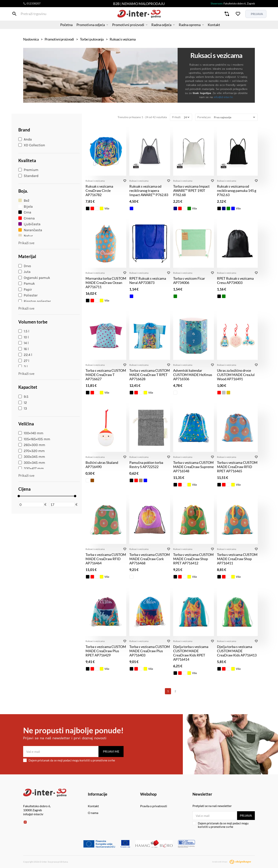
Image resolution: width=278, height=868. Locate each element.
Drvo (25, 266)
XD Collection (32, 145)
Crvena (27, 218)
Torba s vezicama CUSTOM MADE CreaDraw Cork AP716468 (150, 559)
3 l (23, 367)
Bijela (25, 207)
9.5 (23, 397)
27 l (24, 361)
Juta (24, 272)
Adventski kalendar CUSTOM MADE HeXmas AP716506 (193, 375)
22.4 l (25, 355)
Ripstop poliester (35, 301)
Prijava (246, 815)
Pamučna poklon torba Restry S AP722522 (146, 465)
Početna (61, 28)
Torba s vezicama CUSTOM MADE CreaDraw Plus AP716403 (150, 651)
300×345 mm (32, 463)
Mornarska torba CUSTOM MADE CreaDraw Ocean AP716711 (106, 283)
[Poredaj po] (234, 117)
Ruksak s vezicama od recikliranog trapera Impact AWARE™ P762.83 (149, 191)
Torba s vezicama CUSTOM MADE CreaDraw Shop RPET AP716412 (193, 559)
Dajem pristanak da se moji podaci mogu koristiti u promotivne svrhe (69, 760)
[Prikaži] (186, 117)
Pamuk (27, 284)
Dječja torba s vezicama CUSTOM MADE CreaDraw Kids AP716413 (237, 651)
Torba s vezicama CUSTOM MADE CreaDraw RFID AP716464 (106, 559)
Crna (25, 212)
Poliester (28, 295)
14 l (23, 343)
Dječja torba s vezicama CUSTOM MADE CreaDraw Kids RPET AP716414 (191, 653)
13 (23, 408)
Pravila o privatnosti (154, 806)
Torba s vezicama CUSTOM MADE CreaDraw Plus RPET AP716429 (106, 651)
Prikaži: (177, 117)
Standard (28, 176)
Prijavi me (111, 751)
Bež (24, 201)
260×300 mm (32, 445)
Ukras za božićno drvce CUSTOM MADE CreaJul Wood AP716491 (236, 375)
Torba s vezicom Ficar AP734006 (189, 280)
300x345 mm (32, 457)
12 (23, 403)
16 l (24, 349)
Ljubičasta (29, 224)
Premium (28, 170)
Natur (25, 236)
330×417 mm (31, 468)
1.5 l (24, 331)
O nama (93, 813)
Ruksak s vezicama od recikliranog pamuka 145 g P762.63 (237, 191)
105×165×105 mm (34, 439)
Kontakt (220, 28)
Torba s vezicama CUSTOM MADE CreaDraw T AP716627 (106, 375)
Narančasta (30, 230)
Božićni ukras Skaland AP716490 (102, 465)
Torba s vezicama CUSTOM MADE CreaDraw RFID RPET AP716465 (237, 467)
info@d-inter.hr (223, 97)
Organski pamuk (34, 278)
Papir (25, 290)
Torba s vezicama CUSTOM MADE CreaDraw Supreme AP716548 (193, 467)
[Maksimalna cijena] (62, 505)
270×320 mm (32, 451)
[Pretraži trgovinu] (26, 15)
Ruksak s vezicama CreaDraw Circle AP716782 (99, 191)
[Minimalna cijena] (31, 505)
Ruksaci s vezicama (95, 181)
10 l (24, 337)
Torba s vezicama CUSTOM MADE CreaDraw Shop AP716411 (237, 559)
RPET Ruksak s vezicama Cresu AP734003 (235, 280)
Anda (25, 139)
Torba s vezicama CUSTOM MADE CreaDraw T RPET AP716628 (150, 375)
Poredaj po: (204, 117)
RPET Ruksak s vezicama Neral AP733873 (148, 280)
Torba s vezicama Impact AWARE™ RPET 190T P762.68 (191, 191)
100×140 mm (31, 433)
